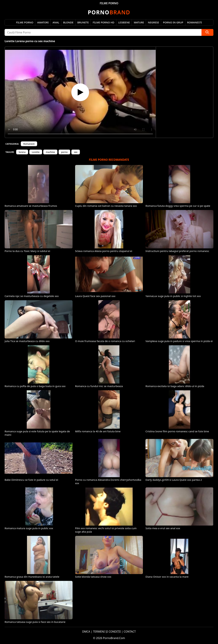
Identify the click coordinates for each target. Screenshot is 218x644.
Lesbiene (124, 22)
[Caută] (207, 32)
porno (64, 152)
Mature (139, 22)
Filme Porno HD (103, 22)
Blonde (68, 22)
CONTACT (130, 632)
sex (76, 152)
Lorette (36, 152)
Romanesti (195, 22)
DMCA (86, 632)
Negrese (153, 22)
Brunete (83, 22)
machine (50, 152)
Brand (109, 12)
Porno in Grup (173, 22)
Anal (56, 22)
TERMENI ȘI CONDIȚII (107, 632)
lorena (22, 152)
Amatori (43, 22)
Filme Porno (25, 22)
